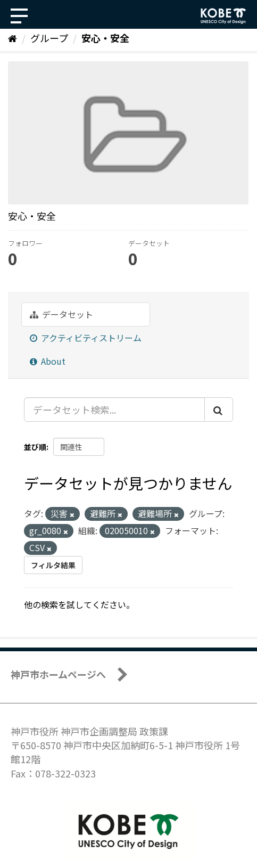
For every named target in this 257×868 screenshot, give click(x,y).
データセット (61, 314)
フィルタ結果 (53, 565)
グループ (49, 38)
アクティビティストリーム (86, 338)
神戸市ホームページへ (58, 674)
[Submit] (219, 410)
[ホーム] (13, 38)
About (48, 361)
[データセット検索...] (114, 410)
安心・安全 (105, 38)
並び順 (35, 447)
